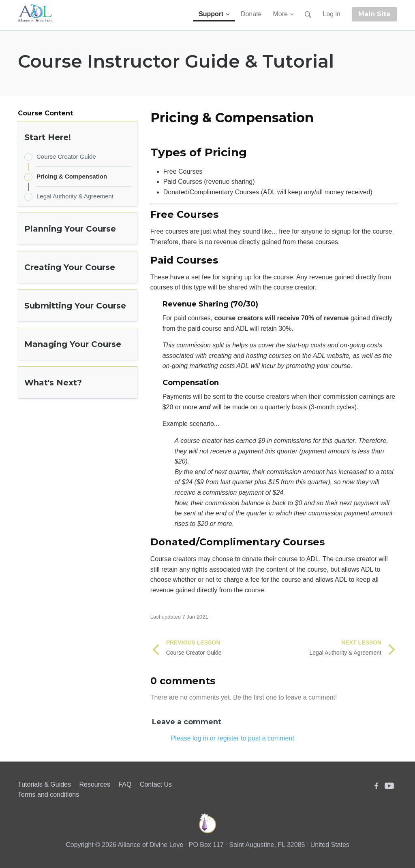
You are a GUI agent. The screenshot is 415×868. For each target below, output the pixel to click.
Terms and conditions (48, 795)
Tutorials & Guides (44, 784)
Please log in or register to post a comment (233, 738)
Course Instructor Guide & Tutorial (176, 61)
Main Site (374, 14)
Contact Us (156, 784)
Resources (94, 784)
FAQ (125, 784)
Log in (332, 14)
